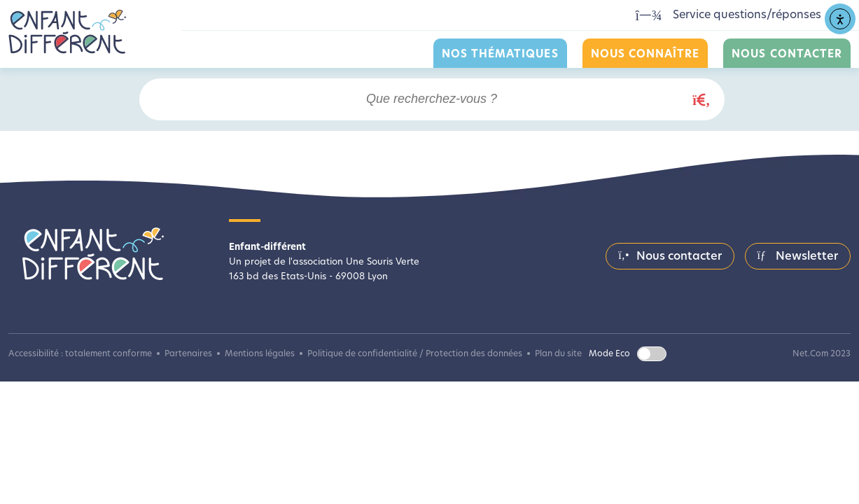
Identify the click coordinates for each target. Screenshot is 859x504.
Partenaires (188, 354)
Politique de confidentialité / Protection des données (415, 354)
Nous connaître (645, 55)
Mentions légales (260, 354)
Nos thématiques (500, 55)
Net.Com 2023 (822, 354)
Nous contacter (787, 55)
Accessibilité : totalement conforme (80, 354)
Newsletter (798, 256)
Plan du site (558, 354)
